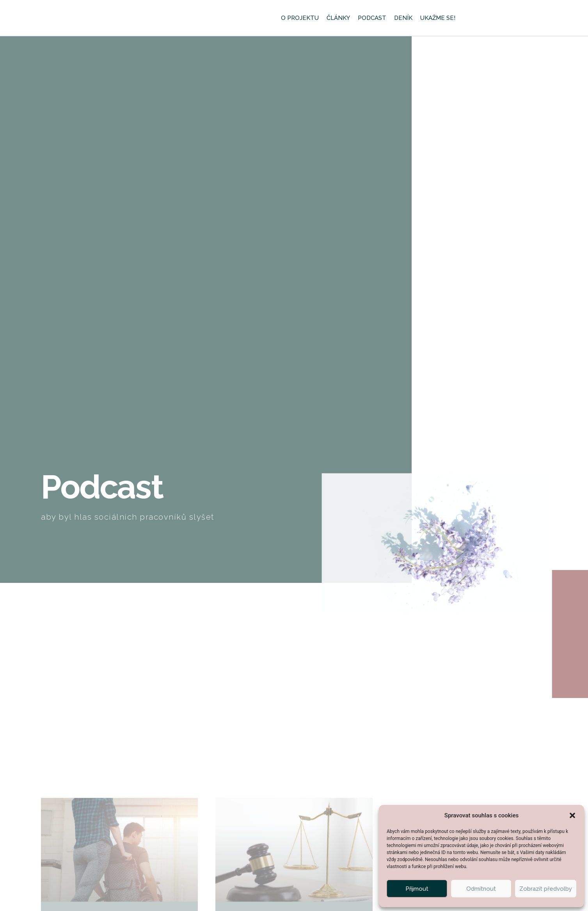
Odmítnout (481, 889)
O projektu (300, 18)
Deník (403, 18)
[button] (572, 813)
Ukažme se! (438, 18)
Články (338, 18)
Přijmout (417, 889)
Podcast (372, 18)
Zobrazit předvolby (546, 889)
